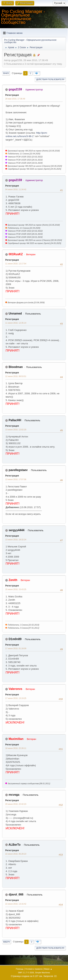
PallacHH (15, 420)
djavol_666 (16, 894)
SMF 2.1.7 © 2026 (26, 973)
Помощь (20, 969)
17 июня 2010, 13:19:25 (16, 698)
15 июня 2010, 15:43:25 (16, 589)
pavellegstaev (18, 470)
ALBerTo (15, 845)
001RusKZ (16, 254)
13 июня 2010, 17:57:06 (16, 479)
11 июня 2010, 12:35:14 (16, 323)
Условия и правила (34, 969)
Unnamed (15, 313)
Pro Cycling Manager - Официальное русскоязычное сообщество (23, 17)
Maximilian (16, 739)
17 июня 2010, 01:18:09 (16, 648)
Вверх (7, 942)
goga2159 (15, 89)
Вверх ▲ (48, 969)
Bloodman (16, 367)
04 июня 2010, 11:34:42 (16, 189)
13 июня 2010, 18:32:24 (16, 540)
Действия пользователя (50, 79)
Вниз (6, 73)
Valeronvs (15, 689)
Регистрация (12, 95)
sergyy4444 (16, 530)
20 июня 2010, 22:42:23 (16, 804)
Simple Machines (43, 973)
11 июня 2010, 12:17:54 (16, 264)
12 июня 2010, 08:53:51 (16, 376)
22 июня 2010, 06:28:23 (16, 854)
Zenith (13, 580)
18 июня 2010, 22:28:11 (16, 748)
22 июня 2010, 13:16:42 (16, 904)
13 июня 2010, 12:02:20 (16, 430)
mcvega (14, 795)
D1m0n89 (15, 639)
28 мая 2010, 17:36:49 (15, 99)
